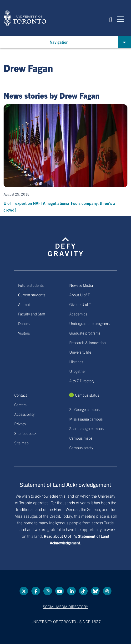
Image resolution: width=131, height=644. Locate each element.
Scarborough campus (86, 428)
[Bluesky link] (95, 591)
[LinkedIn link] (71, 591)
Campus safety (81, 447)
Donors (24, 323)
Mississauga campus (86, 419)
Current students (32, 295)
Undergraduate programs (89, 323)
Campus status (87, 395)
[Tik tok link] (83, 591)
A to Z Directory (82, 381)
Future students (31, 285)
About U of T (80, 295)
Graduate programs (85, 333)
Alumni (24, 304)
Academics (78, 314)
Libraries (76, 362)
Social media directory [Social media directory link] (65, 607)
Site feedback (25, 433)
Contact (21, 395)
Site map (21, 443)
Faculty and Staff (32, 314)
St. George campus (84, 409)
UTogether (78, 371)
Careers (20, 404)
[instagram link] (48, 591)
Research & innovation (88, 342)
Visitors (24, 333)
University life (80, 352)
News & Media (81, 285)
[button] (111, 19)
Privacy (20, 424)
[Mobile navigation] (120, 19)
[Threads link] (107, 591)
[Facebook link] (36, 591)
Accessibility (24, 414)
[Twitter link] (24, 591)
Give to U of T (80, 304)
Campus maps (81, 438)
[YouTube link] (60, 591)
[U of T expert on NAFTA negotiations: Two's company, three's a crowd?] (65, 159)
